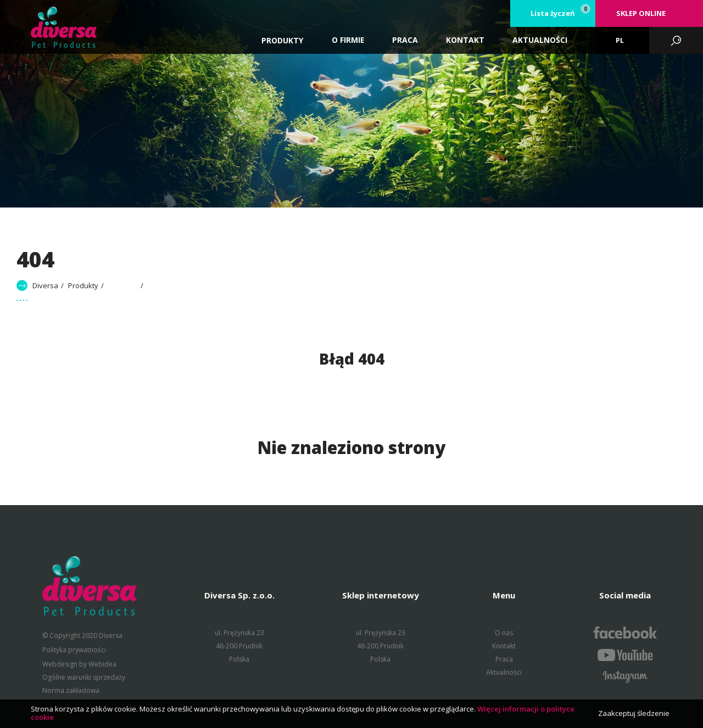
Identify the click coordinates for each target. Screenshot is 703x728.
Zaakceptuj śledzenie (634, 713)
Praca (504, 659)
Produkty (282, 40)
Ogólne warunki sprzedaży (84, 677)
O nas (504, 633)
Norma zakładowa (71, 690)
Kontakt (504, 646)
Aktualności (504, 672)
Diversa (45, 285)
